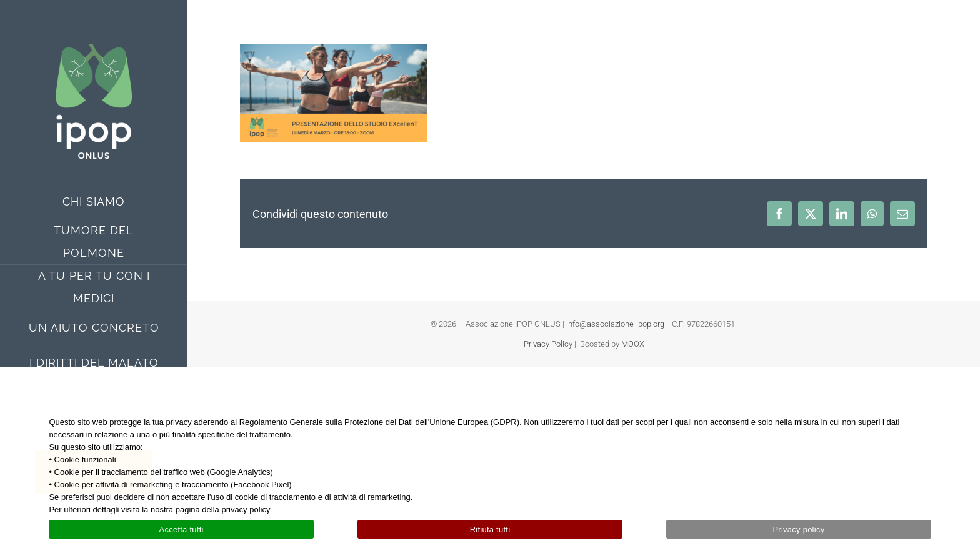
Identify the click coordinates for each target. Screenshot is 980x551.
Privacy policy (798, 529)
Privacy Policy (548, 344)
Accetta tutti (181, 529)
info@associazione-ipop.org (615, 324)
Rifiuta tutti (490, 529)
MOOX (633, 344)
